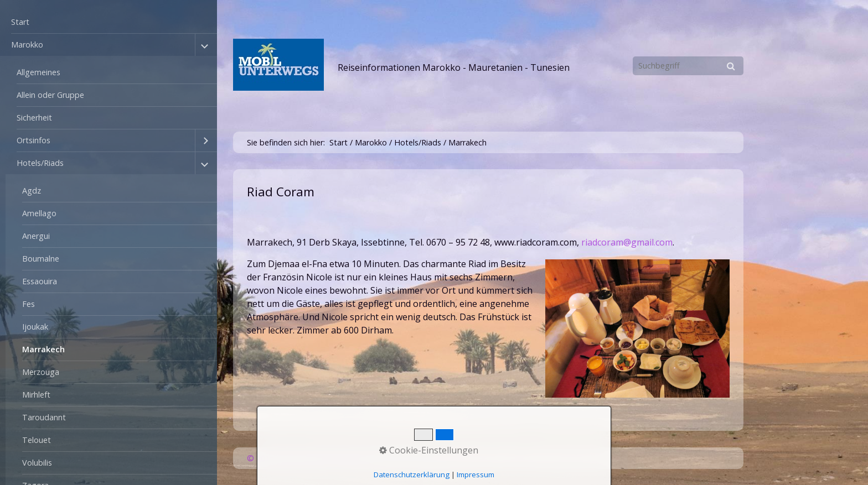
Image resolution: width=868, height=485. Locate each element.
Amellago (39, 213)
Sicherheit (34, 118)
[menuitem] (108, 22)
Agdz (32, 191)
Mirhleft (36, 395)
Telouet (37, 440)
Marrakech (43, 349)
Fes (29, 304)
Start (20, 22)
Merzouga (41, 372)
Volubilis (37, 463)
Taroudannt (44, 417)
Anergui (36, 236)
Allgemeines (38, 72)
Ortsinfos (33, 140)
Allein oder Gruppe (50, 95)
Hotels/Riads (40, 163)
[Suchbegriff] (688, 66)
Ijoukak (35, 327)
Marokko (27, 45)
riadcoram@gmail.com (627, 242)
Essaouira (40, 281)
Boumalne (41, 259)
